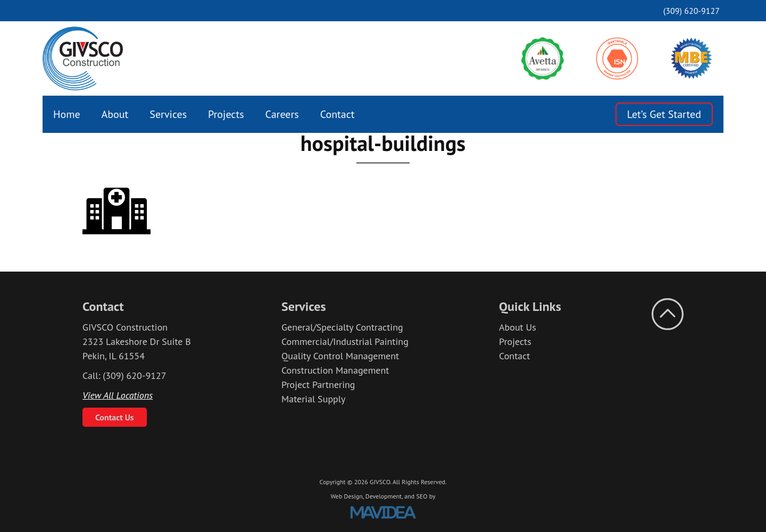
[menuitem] (67, 114)
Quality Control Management (340, 356)
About (115, 114)
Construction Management (335, 370)
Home (67, 114)
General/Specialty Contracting (342, 327)
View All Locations (118, 395)
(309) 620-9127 (692, 11)
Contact (338, 114)
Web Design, (347, 496)
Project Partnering (318, 385)
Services (168, 114)
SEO (422, 496)
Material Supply (314, 399)
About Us (518, 327)
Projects (226, 114)
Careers (282, 114)
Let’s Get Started (664, 114)
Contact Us (115, 417)
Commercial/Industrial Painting (345, 341)
